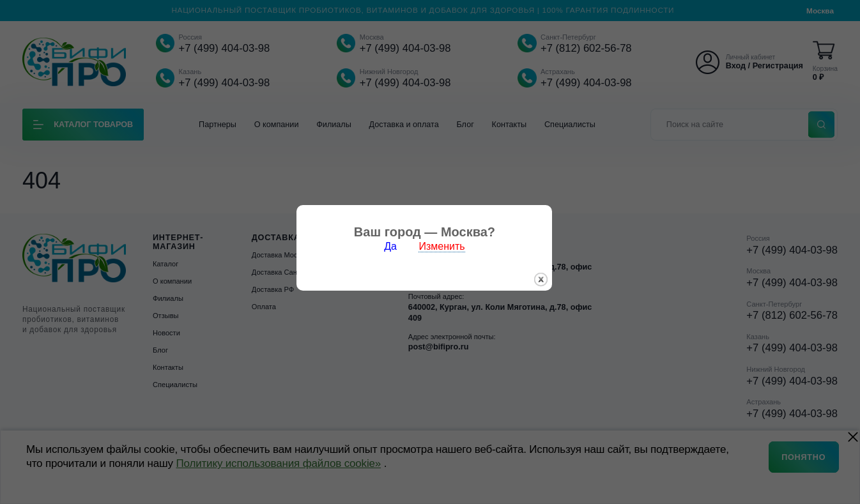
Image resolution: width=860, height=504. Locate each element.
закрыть (547, 282)
